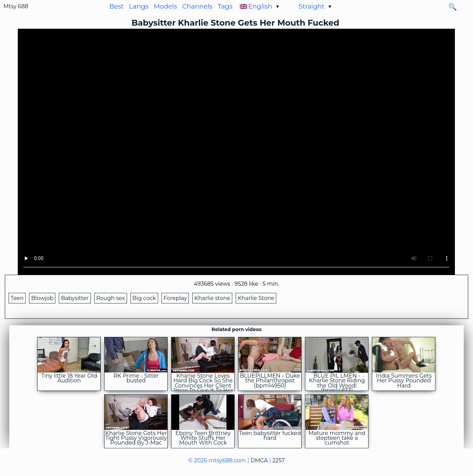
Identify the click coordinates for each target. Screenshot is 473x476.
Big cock (144, 298)
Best (116, 6)
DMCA (259, 460)
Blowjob (42, 298)
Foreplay (175, 298)
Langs (139, 6)
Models (165, 6)
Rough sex (111, 298)
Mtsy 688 (16, 6)
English (260, 6)
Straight (311, 6)
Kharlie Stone (256, 298)
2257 (279, 460)
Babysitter (75, 298)
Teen (17, 298)
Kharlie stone (212, 298)
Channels (197, 6)
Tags (225, 6)
